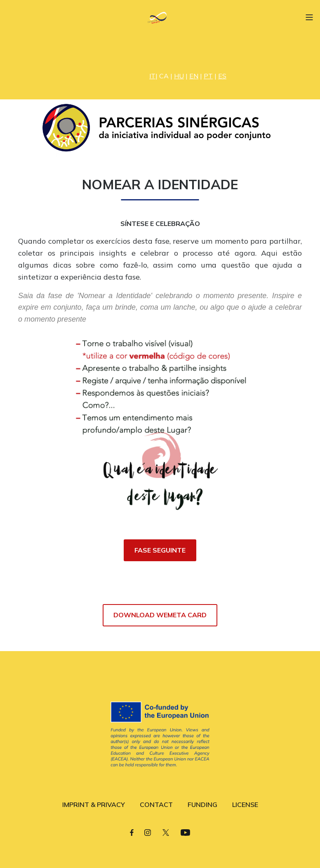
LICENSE (245, 804)
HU (179, 76)
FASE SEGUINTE (160, 550)
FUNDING (202, 804)
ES (222, 76)
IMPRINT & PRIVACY (94, 804)
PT (208, 76)
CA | (167, 76)
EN (194, 76)
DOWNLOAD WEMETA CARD (160, 615)
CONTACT (156, 804)
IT (152, 76)
